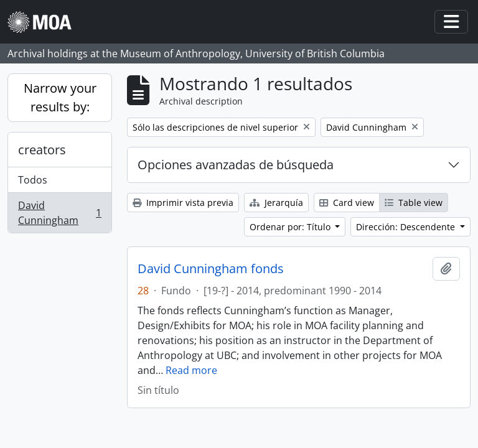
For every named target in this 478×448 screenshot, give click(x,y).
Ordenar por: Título (291, 227)
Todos (33, 180)
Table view (414, 203)
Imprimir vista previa (183, 203)
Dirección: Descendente (407, 227)
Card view (347, 203)
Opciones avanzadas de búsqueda (236, 165)
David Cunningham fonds (211, 269)
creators (42, 150)
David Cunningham (59, 213)
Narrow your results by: (60, 97)
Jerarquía (276, 203)
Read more (191, 370)
